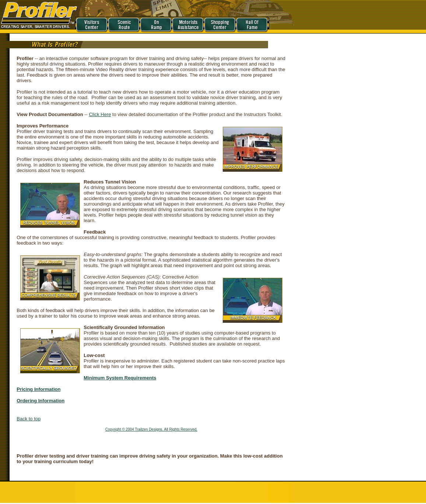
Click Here (100, 114)
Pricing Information (38, 389)
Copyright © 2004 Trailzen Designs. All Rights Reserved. (151, 429)
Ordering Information (41, 401)
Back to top (29, 419)
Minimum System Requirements (120, 378)
